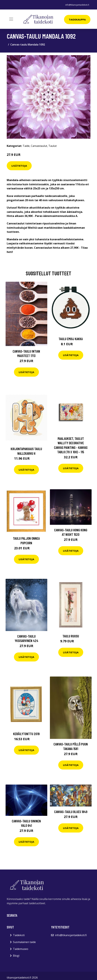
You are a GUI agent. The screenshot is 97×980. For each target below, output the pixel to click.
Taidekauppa (77, 19)
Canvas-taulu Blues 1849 (71, 812)
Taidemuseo (21, 949)
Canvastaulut (39, 146)
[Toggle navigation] (11, 19)
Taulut (53, 146)
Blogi (16, 956)
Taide (26, 146)
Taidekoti (19, 935)
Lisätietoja (19, 166)
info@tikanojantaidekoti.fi (77, 5)
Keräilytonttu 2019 (26, 734)
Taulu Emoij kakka (71, 339)
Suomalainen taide (24, 942)
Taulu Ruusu (71, 636)
